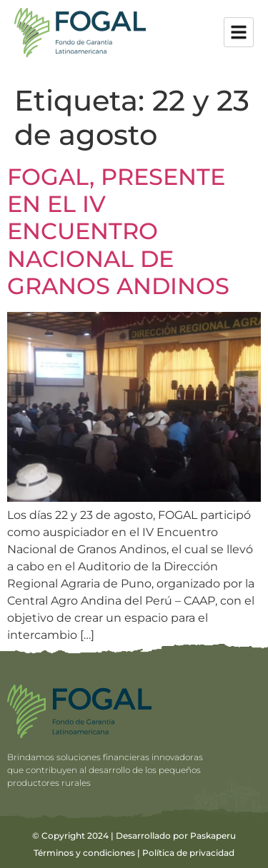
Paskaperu (213, 836)
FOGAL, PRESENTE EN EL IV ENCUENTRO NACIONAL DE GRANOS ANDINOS (118, 232)
